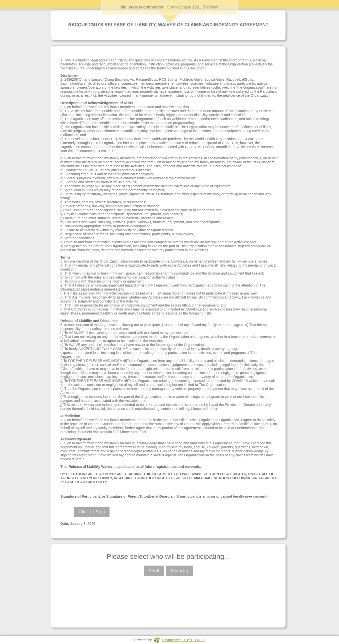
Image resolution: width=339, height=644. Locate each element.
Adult (154, 571)
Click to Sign (92, 512)
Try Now (211, 7)
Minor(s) (179, 571)
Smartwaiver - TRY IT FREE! (183, 640)
